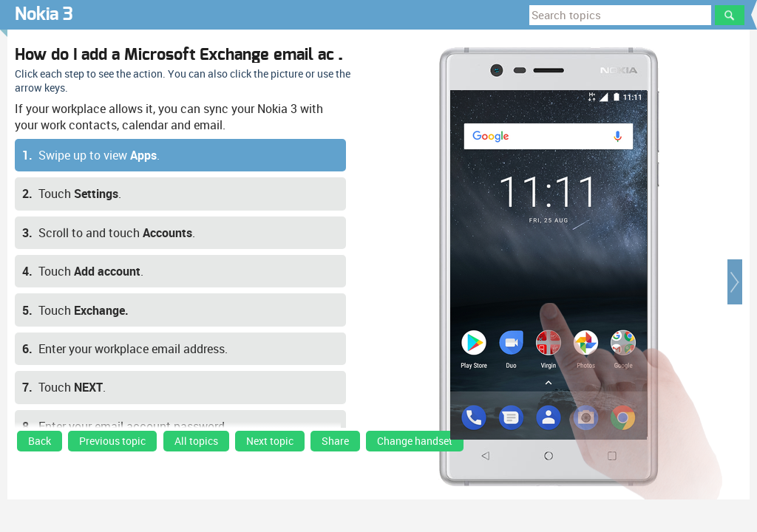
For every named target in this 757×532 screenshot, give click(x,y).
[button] (735, 282)
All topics (196, 441)
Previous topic (112, 441)
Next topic (270, 441)
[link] (40, 445)
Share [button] (335, 441)
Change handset (415, 441)
